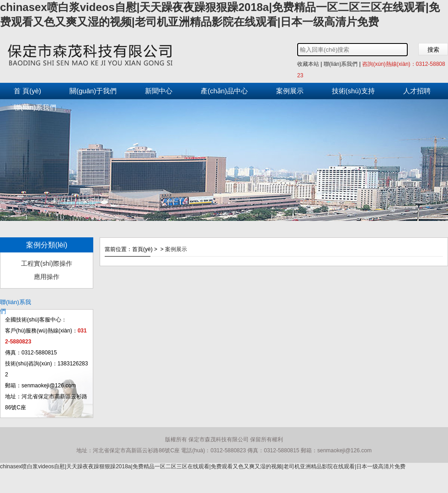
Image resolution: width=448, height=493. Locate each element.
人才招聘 (417, 91)
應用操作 (47, 277)
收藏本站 (308, 64)
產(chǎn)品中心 (224, 91)
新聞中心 (159, 91)
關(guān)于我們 (93, 91)
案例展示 (290, 91)
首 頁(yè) (27, 91)
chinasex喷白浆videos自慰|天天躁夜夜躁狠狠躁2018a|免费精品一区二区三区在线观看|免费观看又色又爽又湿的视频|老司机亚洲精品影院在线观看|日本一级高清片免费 (203, 466)
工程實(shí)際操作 (47, 263)
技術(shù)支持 (353, 91)
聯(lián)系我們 (341, 64)
